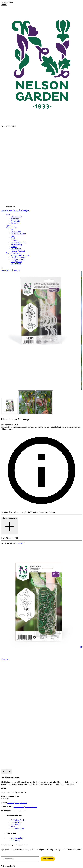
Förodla (14, 247)
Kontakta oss (16, 824)
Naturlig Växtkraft (18, 251)
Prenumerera (48, 859)
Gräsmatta (15, 240)
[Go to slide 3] (44, 402)
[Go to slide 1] (10, 406)
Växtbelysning (16, 244)
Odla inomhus (16, 249)
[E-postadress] (20, 859)
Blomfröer (15, 219)
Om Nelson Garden (8, 210)
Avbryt (4, 4)
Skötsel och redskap (18, 234)
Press (13, 827)
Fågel (13, 238)
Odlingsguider (16, 262)
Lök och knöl (16, 232)
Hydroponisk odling (18, 242)
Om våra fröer (16, 822)
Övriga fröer (15, 223)
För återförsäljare (22, 210)
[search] (2, 268)
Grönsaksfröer (16, 217)
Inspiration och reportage (20, 255)
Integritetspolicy (17, 838)
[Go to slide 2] (27, 402)
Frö (12, 229)
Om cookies (15, 840)
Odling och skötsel (18, 259)
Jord (12, 236)
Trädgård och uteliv (18, 257)
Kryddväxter (15, 221)
